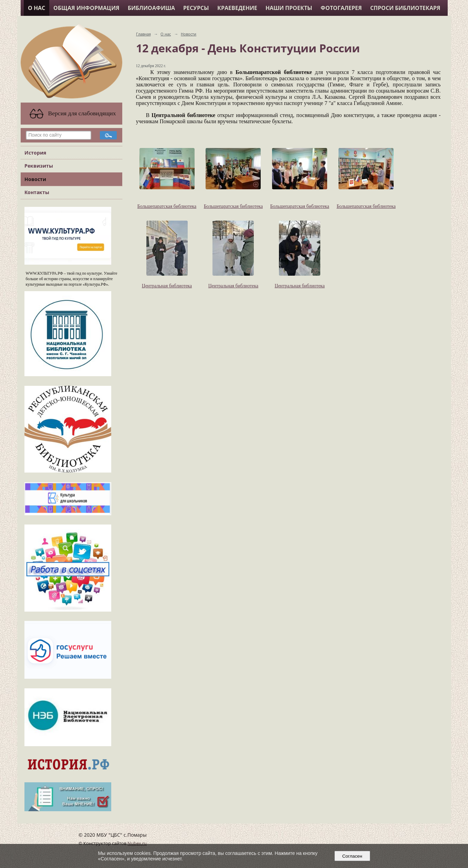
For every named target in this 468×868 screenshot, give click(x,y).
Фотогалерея (341, 8)
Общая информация (86, 8)
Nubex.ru (137, 843)
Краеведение (237, 8)
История (35, 153)
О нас (37, 8)
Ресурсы (196, 8)
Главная (143, 34)
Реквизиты (39, 166)
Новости (35, 179)
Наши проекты (289, 8)
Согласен (352, 856)
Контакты (37, 192)
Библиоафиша (151, 8)
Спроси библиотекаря (405, 8)
